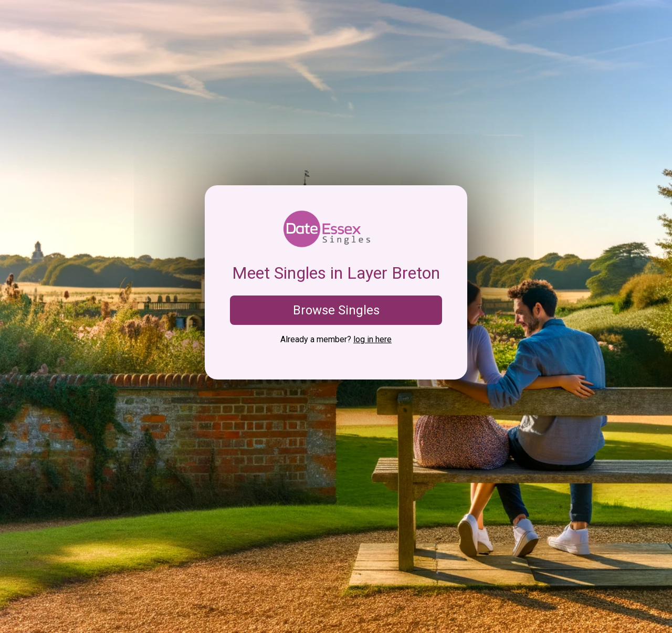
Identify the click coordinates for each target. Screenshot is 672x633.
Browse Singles (336, 310)
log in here (372, 339)
